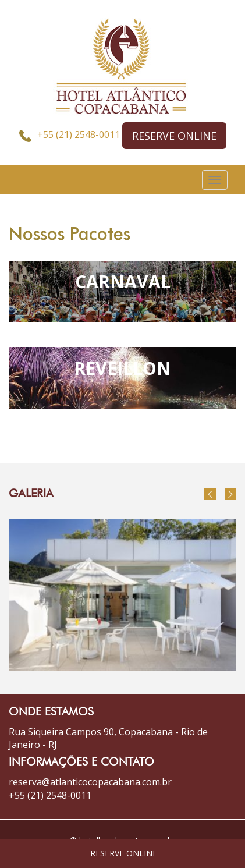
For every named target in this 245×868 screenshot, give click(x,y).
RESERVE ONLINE (174, 136)
